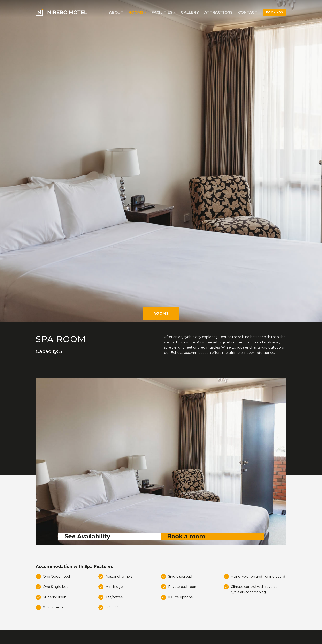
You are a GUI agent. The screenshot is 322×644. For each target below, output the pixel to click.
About (116, 12)
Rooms (137, 12)
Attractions (219, 12)
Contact (248, 12)
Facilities (163, 12)
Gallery (190, 12)
